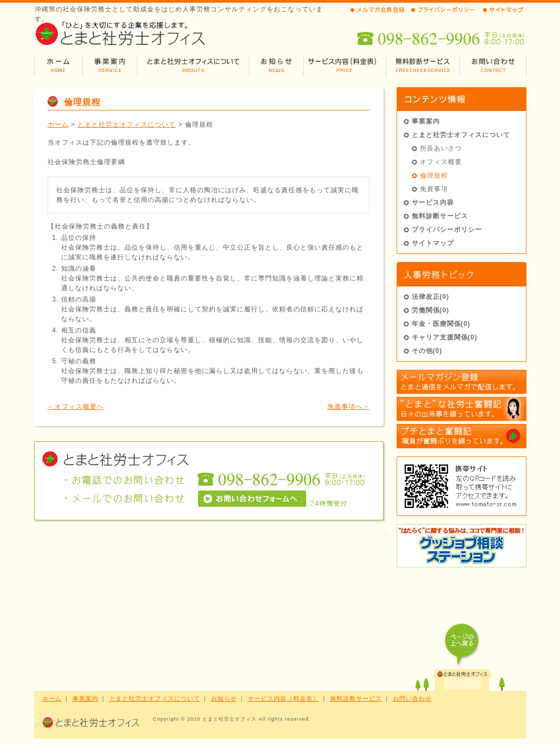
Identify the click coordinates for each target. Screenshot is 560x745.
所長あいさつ (441, 148)
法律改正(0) (431, 297)
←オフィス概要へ (76, 407)
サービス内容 (433, 202)
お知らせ (224, 698)
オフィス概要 (441, 162)
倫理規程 (434, 175)
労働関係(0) (431, 310)
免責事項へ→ (348, 407)
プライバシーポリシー (447, 230)
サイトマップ (433, 243)
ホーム (58, 125)
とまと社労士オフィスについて (127, 125)
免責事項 (434, 189)
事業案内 (426, 121)
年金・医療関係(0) (441, 324)
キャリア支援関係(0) (445, 337)
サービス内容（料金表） (284, 698)
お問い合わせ (412, 698)
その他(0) (427, 351)
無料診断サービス (440, 216)
